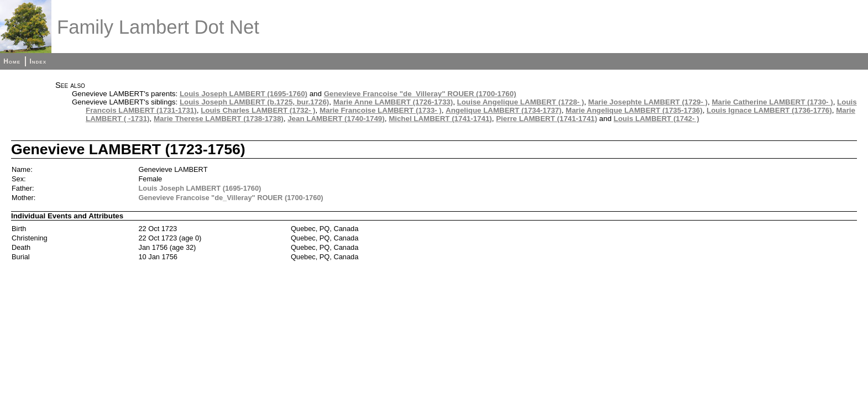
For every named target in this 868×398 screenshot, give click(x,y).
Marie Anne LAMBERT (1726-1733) (393, 102)
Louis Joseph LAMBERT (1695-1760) (244, 94)
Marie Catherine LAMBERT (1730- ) (772, 102)
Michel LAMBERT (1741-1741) (440, 119)
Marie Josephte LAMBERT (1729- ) (648, 102)
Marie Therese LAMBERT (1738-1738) (219, 119)
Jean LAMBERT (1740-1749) (336, 119)
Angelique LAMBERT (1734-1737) (504, 110)
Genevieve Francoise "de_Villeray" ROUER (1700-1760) (420, 94)
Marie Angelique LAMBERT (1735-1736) (634, 110)
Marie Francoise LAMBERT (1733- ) (381, 110)
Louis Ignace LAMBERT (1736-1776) (769, 110)
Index (38, 61)
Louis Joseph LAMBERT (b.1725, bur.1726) (254, 102)
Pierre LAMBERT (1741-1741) (547, 119)
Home (12, 61)
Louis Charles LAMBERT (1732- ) (258, 110)
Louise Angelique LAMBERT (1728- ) (521, 102)
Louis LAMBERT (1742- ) (657, 119)
